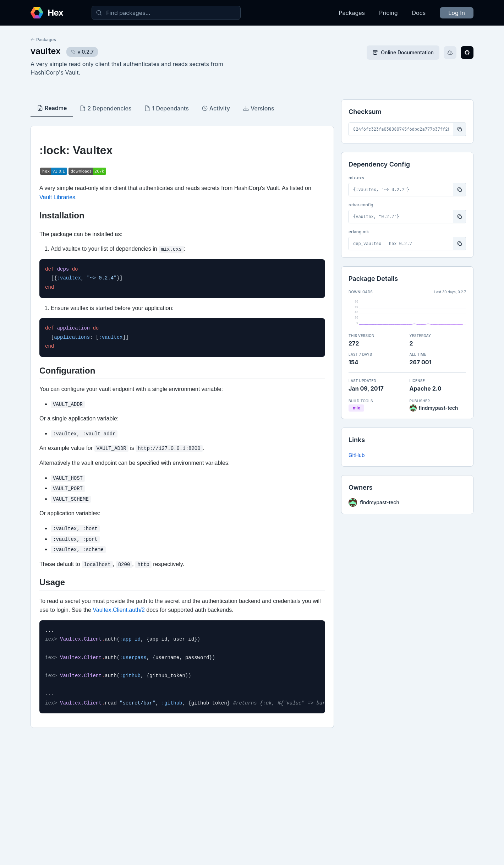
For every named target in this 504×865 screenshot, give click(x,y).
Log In (457, 13)
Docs (419, 13)
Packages (352, 13)
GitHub (357, 455)
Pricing (388, 13)
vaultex (46, 51)
